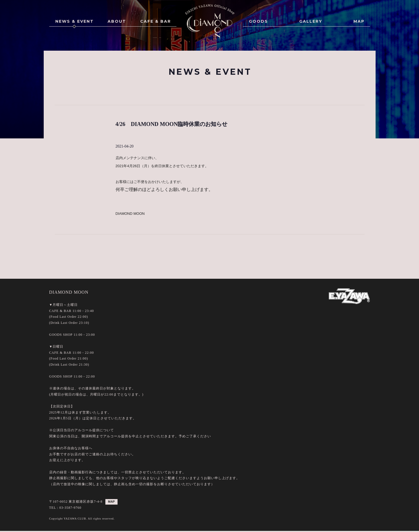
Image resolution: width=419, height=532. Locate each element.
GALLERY (311, 21)
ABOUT (117, 21)
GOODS (258, 21)
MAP (359, 21)
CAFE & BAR (156, 21)
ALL (174, 88)
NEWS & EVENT (75, 21)
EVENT (194, 88)
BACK (210, 248)
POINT (243, 88)
